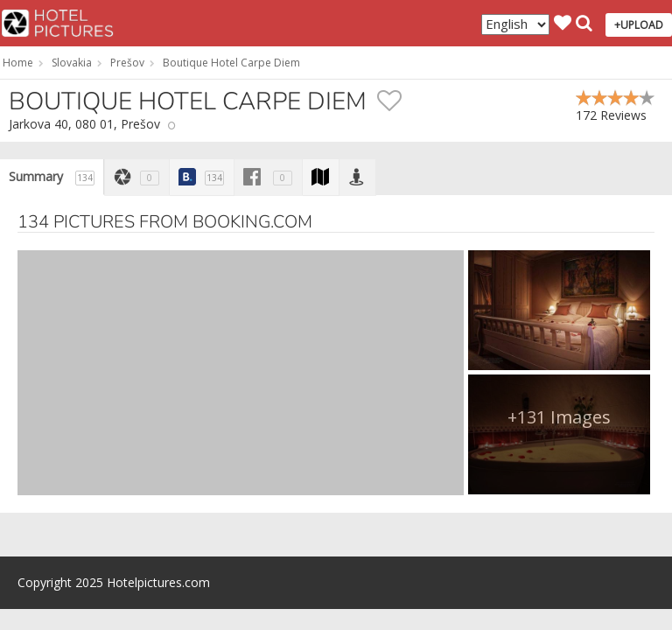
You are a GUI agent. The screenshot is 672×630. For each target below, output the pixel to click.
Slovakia (72, 63)
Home (18, 63)
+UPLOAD (639, 25)
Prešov (127, 63)
